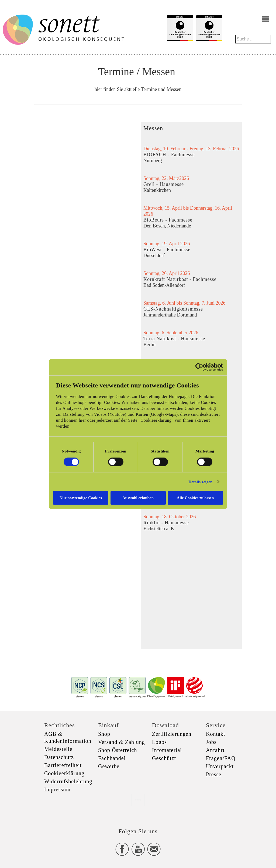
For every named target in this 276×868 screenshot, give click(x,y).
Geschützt (164, 758)
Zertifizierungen (172, 734)
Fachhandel (112, 758)
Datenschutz (59, 757)
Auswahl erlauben (138, 498)
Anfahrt (215, 750)
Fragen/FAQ (221, 758)
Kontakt (215, 734)
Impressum (57, 789)
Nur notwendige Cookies (81, 498)
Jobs (211, 742)
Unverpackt (220, 766)
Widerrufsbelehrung (68, 781)
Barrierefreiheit (63, 765)
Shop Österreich (118, 750)
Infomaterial (167, 750)
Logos (159, 742)
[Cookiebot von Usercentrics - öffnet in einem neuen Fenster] (199, 367)
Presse (214, 774)
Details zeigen (200, 482)
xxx (138, 800)
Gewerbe (109, 766)
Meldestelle (58, 749)
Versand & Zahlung (122, 742)
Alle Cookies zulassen (195, 498)
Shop (104, 734)
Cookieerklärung (64, 773)
